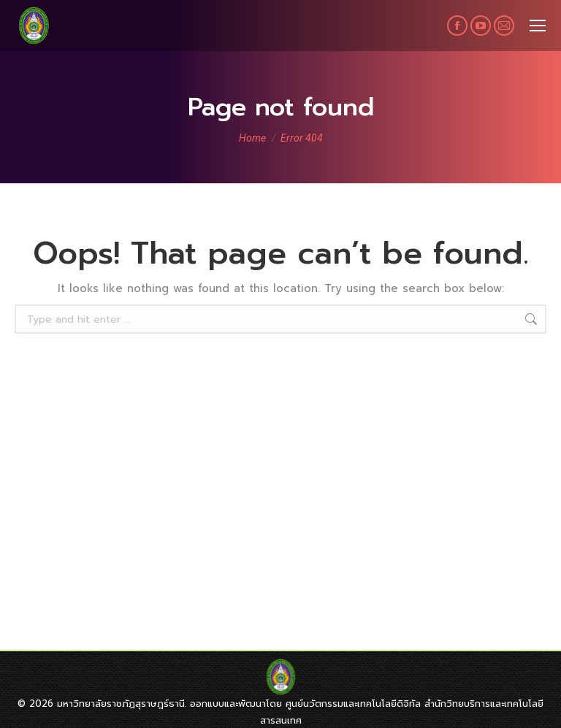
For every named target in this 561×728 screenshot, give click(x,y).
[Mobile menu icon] (538, 26)
